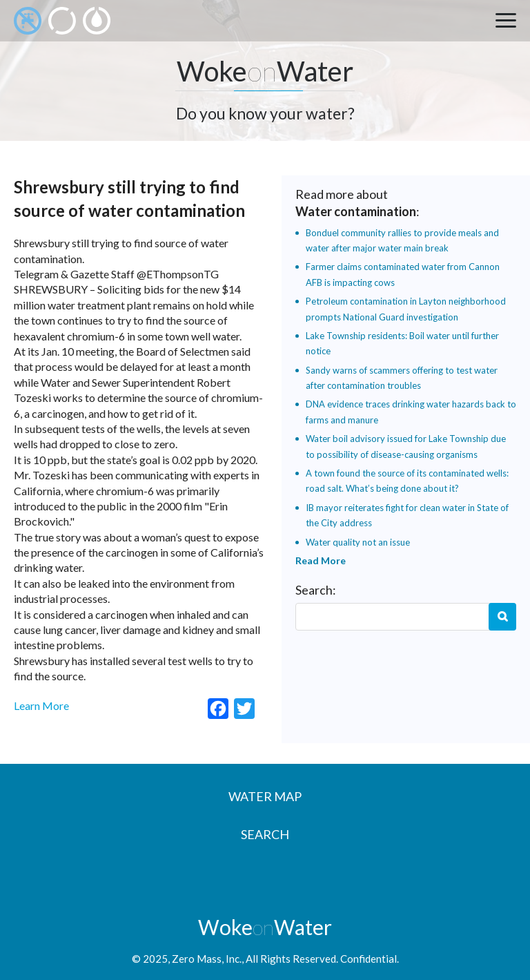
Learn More (41, 705)
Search (502, 617)
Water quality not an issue (358, 542)
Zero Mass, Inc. (207, 959)
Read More (321, 560)
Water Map (265, 796)
